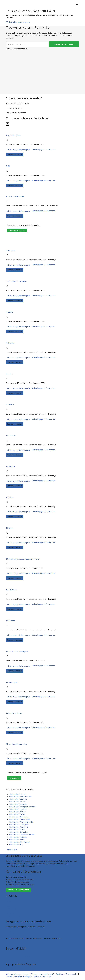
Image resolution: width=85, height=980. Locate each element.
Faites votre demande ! (17, 231)
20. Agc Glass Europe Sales (16, 744)
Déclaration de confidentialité (42, 974)
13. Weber (10, 528)
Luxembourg (11, 909)
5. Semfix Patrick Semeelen (16, 281)
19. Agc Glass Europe (14, 713)
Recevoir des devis (13, 931)
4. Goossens (11, 250)
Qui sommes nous (13, 970)
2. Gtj (8, 166)
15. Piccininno (11, 590)
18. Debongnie (12, 682)
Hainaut (9, 904)
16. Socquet (10, 621)
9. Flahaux (10, 405)
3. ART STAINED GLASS (15, 197)
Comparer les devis (15, 155)
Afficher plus (12, 850)
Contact (9, 959)
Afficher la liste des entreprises (18, 22)
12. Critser (10, 497)
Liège (8, 906)
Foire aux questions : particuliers (19, 954)
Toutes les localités (13, 916)
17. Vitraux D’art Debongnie (17, 651)
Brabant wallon (12, 914)
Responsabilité (72, 974)
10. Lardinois (11, 436)
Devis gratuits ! (14, 778)
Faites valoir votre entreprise (17, 943)
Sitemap (26, 974)
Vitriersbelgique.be (13, 974)
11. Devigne (10, 466)
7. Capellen (10, 343)
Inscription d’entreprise (15, 934)
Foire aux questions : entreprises (19, 956)
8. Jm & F (9, 374)
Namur (9, 911)
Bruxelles (10, 901)
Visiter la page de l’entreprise (19, 150)
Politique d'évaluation (43, 977)
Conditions (60, 974)
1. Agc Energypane (13, 135)
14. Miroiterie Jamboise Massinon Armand (22, 559)
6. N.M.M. (9, 312)
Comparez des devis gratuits (18, 890)
